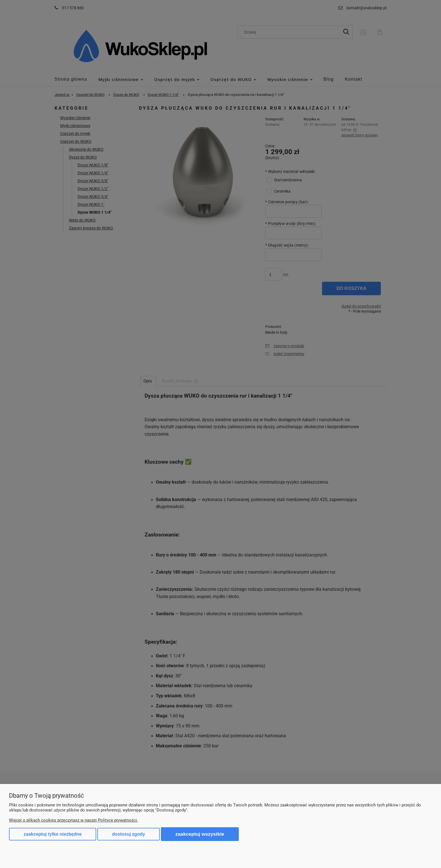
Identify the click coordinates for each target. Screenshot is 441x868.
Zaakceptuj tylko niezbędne (53, 834)
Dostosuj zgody (128, 834)
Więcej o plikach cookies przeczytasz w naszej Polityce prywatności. (74, 820)
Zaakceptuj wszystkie (200, 834)
